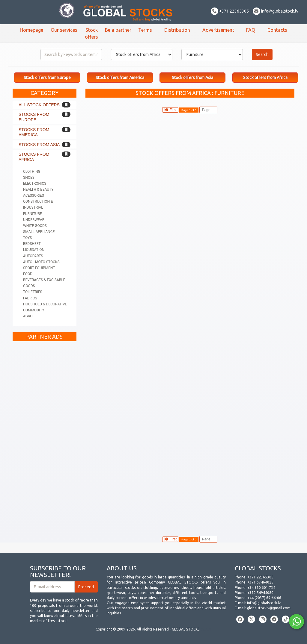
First (170, 110)
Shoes (29, 178)
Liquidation (34, 250)
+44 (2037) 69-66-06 (264, 598)
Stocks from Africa (34, 157)
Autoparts (33, 256)
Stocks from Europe (34, 117)
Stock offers (91, 33)
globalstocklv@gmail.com (269, 608)
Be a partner (118, 30)
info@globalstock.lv (276, 11)
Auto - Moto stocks (41, 262)
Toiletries (33, 292)
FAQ (251, 30)
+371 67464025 (260, 582)
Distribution (177, 30)
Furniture (33, 214)
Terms (145, 30)
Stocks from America (34, 132)
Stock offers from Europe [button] (47, 78)
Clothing (32, 172)
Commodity (34, 310)
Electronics (35, 184)
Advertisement (218, 30)
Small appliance (39, 232)
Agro (28, 316)
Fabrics (30, 298)
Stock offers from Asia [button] (192, 78)
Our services (64, 30)
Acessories (34, 196)
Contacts (277, 30)
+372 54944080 (260, 593)
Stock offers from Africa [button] (265, 78)
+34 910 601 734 (261, 588)
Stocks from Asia (39, 145)
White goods (35, 226)
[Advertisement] (45, 434)
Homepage (31, 30)
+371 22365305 (230, 11)
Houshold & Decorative (45, 304)
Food (28, 274)
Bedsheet (32, 244)
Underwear (34, 220)
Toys (27, 238)
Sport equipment (39, 268)
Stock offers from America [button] (120, 78)
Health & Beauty (38, 190)
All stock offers (39, 105)
